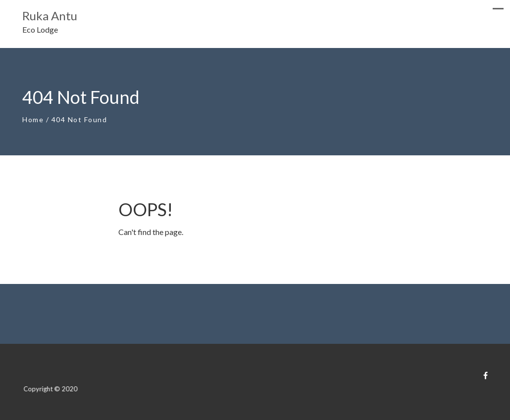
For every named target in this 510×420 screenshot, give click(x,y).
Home (33, 119)
